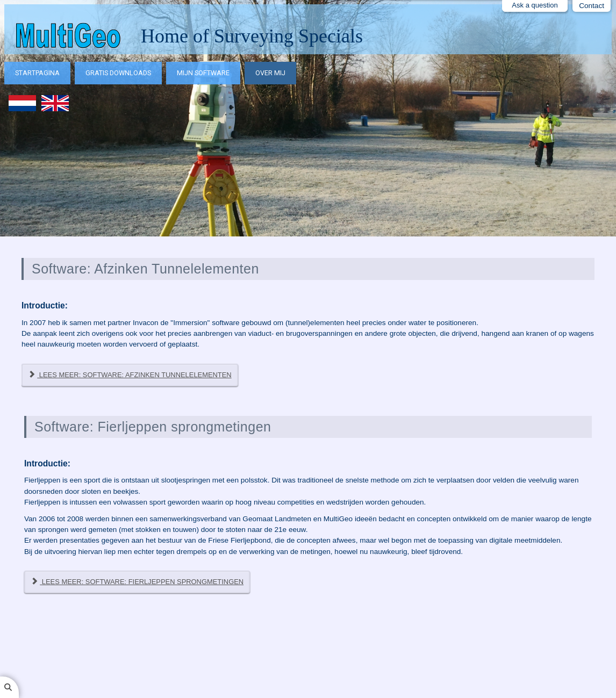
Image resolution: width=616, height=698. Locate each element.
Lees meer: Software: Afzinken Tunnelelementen (130, 375)
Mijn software (203, 73)
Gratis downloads (118, 73)
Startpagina (37, 73)
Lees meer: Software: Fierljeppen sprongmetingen (137, 582)
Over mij (270, 73)
